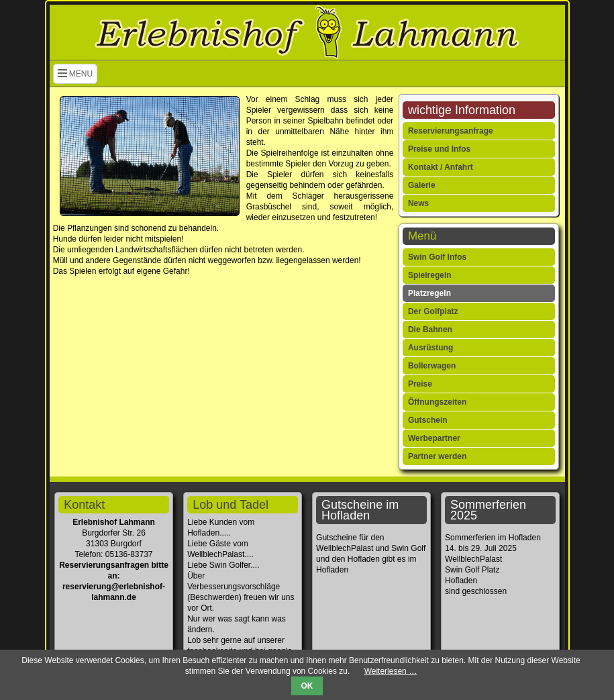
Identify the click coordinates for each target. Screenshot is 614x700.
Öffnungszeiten (437, 402)
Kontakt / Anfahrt (441, 167)
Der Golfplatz (433, 311)
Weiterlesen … (391, 671)
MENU (75, 74)
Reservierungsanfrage (451, 131)
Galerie (422, 185)
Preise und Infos (439, 149)
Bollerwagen (432, 366)
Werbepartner (434, 438)
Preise (420, 384)
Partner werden (437, 456)
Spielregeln (430, 275)
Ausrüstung (430, 348)
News (418, 203)
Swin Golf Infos (437, 257)
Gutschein (428, 420)
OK (307, 686)
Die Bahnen (430, 330)
